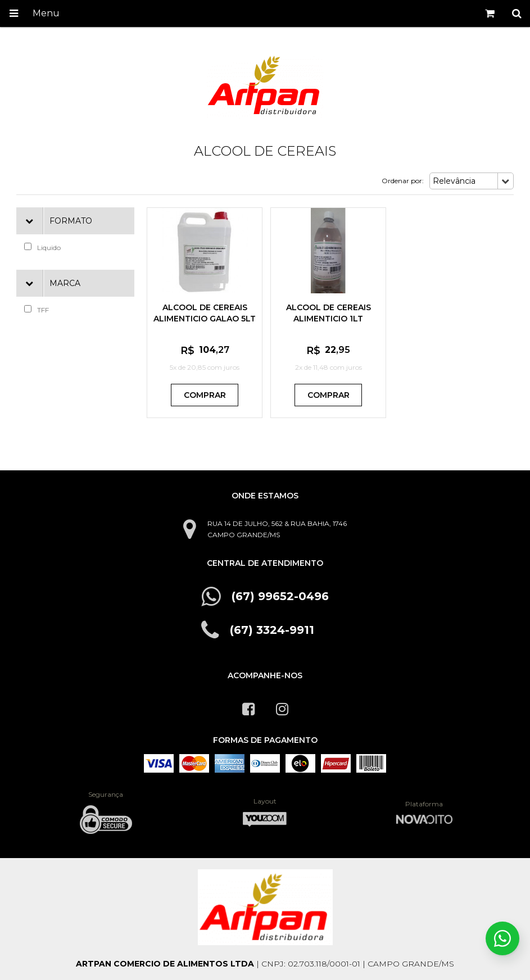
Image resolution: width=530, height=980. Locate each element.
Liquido (42, 247)
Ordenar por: (403, 181)
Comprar (205, 395)
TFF (37, 310)
